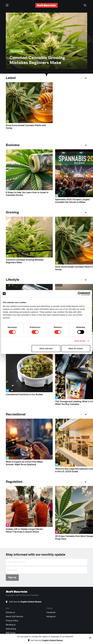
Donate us (10, 612)
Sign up (12, 578)
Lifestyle (12, 280)
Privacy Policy (12, 621)
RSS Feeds (11, 633)
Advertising (11, 629)
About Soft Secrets (14, 617)
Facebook (51, 612)
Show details (80, 341)
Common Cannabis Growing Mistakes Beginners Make (37, 60)
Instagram (51, 617)
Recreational (16, 414)
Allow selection (46, 348)
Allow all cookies (76, 348)
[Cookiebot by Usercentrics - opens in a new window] (80, 294)
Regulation (14, 482)
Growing (12, 212)
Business (13, 145)
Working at (11, 625)
